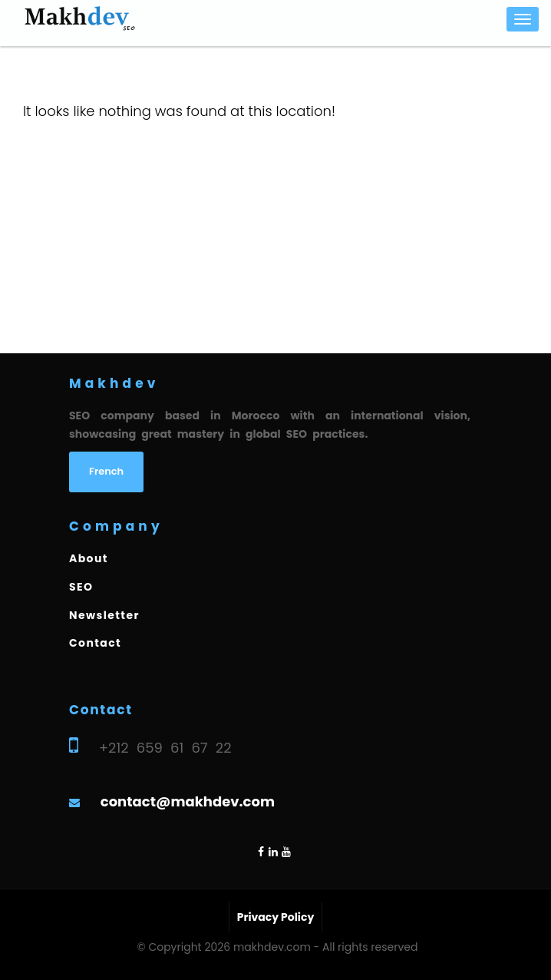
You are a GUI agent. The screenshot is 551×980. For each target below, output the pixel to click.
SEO (81, 587)
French (106, 471)
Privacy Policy (276, 917)
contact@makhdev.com (188, 801)
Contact (95, 643)
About (89, 558)
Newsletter (104, 615)
